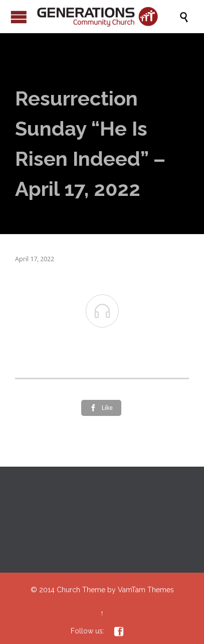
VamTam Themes (146, 590)
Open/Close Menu (19, 17)
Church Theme (81, 590)
